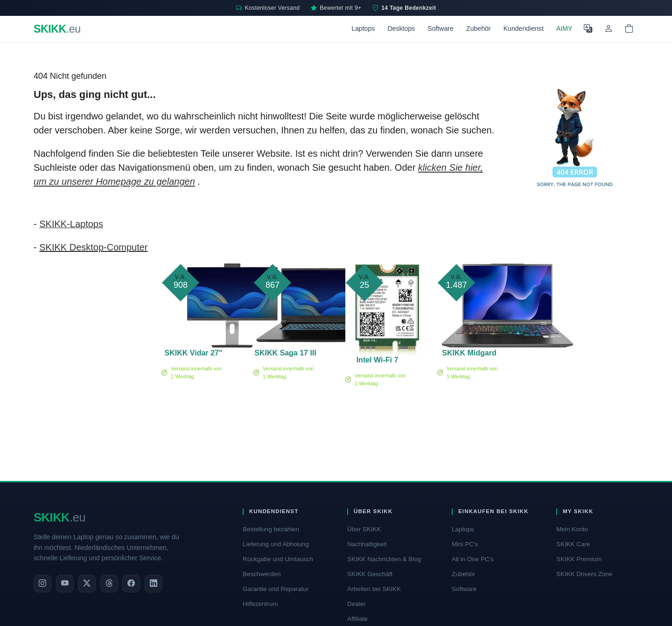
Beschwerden (262, 574)
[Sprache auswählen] (588, 29)
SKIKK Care (573, 544)
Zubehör (478, 28)
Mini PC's (465, 544)
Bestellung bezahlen (271, 529)
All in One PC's (473, 559)
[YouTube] (65, 584)
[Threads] (109, 584)
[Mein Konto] (609, 29)
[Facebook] (131, 584)
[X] (87, 584)
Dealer (357, 604)
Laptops (363, 28)
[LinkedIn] (154, 584)
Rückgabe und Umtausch (278, 559)
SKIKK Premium (579, 559)
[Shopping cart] (629, 29)
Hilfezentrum (260, 604)
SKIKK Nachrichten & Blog (384, 559)
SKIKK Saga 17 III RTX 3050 (285, 355)
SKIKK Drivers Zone (584, 574)
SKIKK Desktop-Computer (93, 247)
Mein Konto (572, 529)
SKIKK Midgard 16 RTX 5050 (469, 355)
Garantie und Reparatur (276, 589)
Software (441, 28)
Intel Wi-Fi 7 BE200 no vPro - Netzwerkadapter (377, 362)
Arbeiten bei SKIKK (374, 589)
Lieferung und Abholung (276, 544)
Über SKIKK (364, 529)
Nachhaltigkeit (367, 544)
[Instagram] (42, 584)
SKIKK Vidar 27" (194, 353)
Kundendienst (524, 28)
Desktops (401, 28)
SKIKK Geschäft (370, 574)
